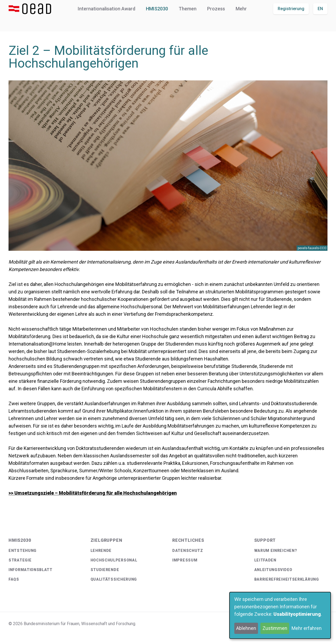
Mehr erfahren (307, 628)
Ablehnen (246, 628)
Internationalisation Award (106, 9)
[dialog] (280, 615)
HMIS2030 (157, 9)
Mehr (241, 9)
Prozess (216, 9)
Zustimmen (275, 628)
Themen (188, 9)
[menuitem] (45, 551)
